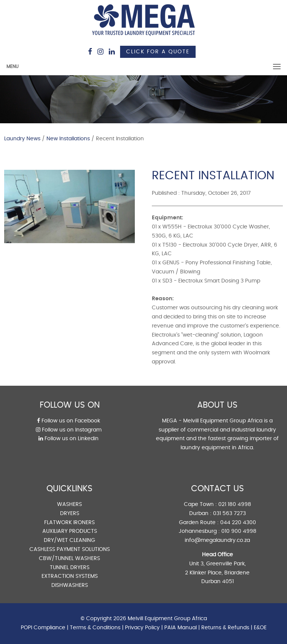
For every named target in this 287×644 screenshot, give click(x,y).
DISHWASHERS (70, 585)
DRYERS (70, 514)
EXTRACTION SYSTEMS (70, 576)
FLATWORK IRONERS (69, 523)
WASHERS (69, 504)
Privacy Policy (142, 628)
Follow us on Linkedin (69, 439)
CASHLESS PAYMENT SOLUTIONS (70, 549)
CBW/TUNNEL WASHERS (69, 559)
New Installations (68, 139)
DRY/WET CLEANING (69, 540)
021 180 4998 (235, 504)
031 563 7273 (229, 514)
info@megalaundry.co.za (217, 540)
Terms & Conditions (95, 628)
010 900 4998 (239, 531)
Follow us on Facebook (69, 421)
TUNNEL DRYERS (70, 568)
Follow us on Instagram (69, 430)
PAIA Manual (181, 628)
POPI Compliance (43, 628)
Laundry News (22, 139)
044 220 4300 (238, 523)
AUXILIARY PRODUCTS (70, 531)
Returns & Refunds (225, 628)
